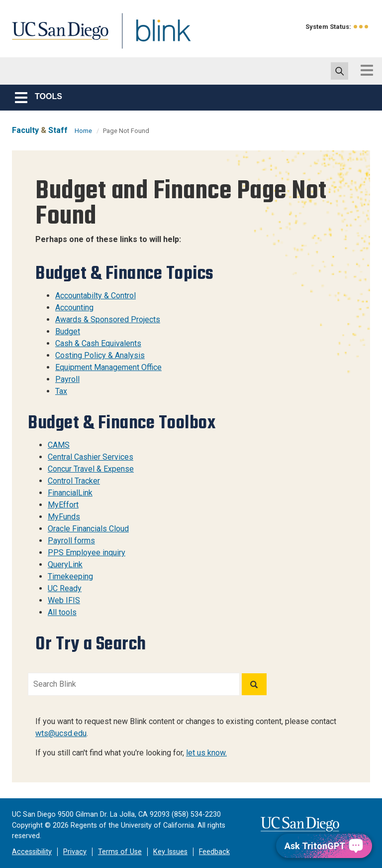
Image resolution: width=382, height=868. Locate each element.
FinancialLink (70, 493)
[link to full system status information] (361, 27)
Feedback (214, 852)
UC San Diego (57, 37)
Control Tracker (74, 481)
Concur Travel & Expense (91, 469)
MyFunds (64, 517)
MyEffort (63, 505)
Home (83, 131)
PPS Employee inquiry (87, 553)
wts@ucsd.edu (61, 733)
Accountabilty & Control (95, 296)
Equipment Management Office (108, 367)
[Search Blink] (134, 684)
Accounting (74, 308)
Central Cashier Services (91, 457)
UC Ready (65, 588)
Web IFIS (64, 600)
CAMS (59, 445)
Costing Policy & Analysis (100, 355)
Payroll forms (71, 541)
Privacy (75, 852)
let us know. (206, 753)
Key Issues (170, 852)
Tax (61, 391)
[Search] (254, 684)
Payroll (67, 379)
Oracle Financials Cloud (88, 529)
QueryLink (65, 564)
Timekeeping (70, 576)
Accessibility (32, 852)
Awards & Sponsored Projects (108, 319)
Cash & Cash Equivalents (98, 343)
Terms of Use (120, 852)
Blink (154, 37)
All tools (62, 612)
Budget (68, 331)
